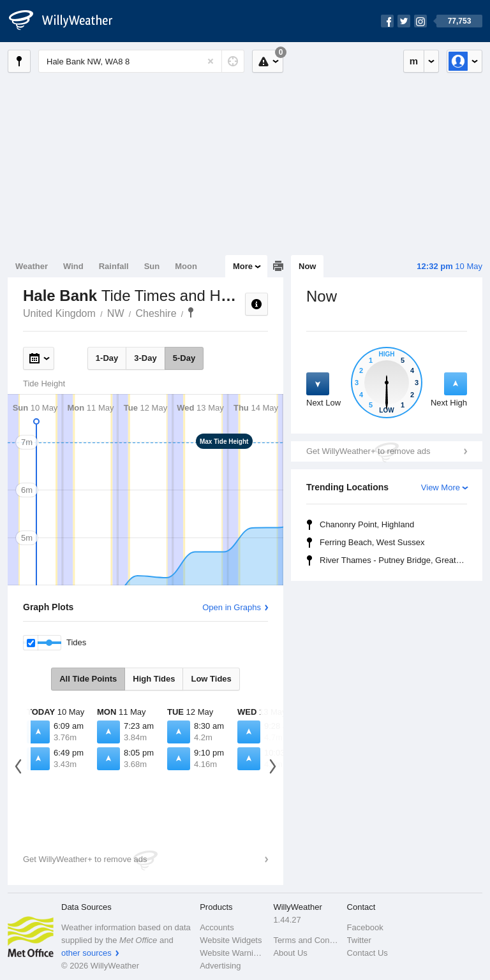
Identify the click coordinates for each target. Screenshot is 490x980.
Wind (73, 266)
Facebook (365, 927)
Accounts (217, 927)
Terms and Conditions (306, 940)
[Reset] (211, 61)
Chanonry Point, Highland (367, 524)
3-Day (145, 358)
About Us (290, 953)
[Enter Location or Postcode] (141, 61)
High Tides (154, 679)
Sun (152, 266)
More (243, 266)
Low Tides (211, 679)
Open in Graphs (232, 607)
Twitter (359, 940)
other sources (86, 953)
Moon (186, 266)
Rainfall (114, 266)
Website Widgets (231, 940)
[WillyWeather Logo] (68, 21)
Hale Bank (191, 312)
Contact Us (367, 953)
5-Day (184, 358)
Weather (32, 266)
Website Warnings (233, 953)
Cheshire (156, 313)
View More (441, 487)
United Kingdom (59, 313)
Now (307, 266)
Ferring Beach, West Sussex (372, 542)
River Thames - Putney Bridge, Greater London (395, 560)
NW (116, 313)
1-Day (107, 358)
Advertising (220, 966)
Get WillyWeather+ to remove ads (368, 451)
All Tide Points (88, 679)
